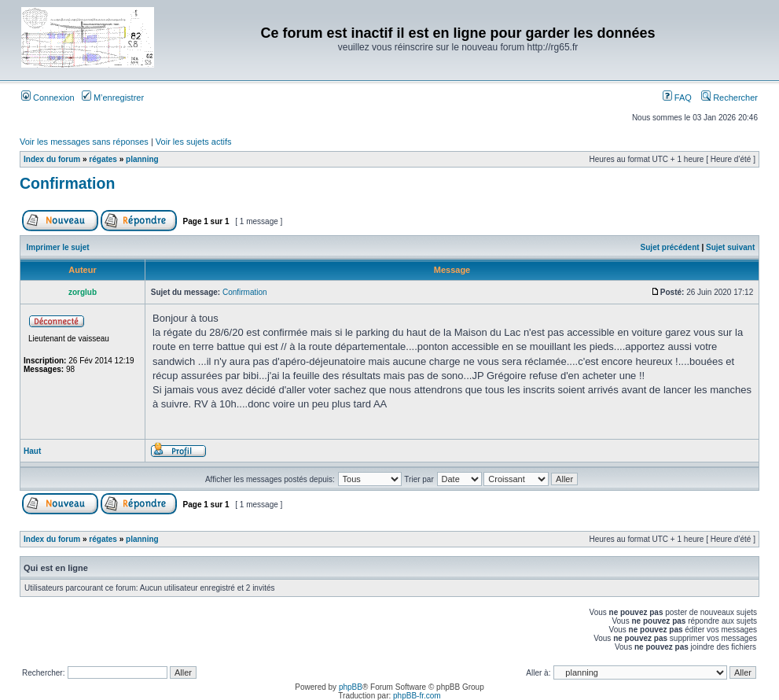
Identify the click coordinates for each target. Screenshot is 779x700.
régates (103, 159)
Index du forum (52, 159)
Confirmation (67, 183)
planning (142, 159)
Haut (32, 451)
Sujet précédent (670, 247)
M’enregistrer (113, 98)
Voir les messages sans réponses (84, 142)
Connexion (48, 98)
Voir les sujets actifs (194, 142)
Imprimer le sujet (58, 247)
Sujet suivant (730, 247)
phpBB (351, 687)
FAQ (677, 98)
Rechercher (729, 98)
